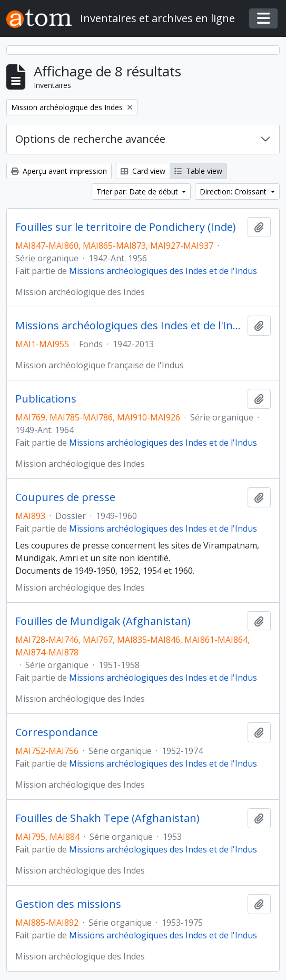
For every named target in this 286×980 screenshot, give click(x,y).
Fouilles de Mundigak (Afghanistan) (103, 621)
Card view (143, 171)
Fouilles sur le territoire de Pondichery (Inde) (126, 227)
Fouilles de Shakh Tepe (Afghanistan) (107, 818)
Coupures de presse (65, 497)
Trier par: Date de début (138, 192)
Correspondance (57, 732)
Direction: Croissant (234, 192)
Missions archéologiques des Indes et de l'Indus (163, 271)
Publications (46, 399)
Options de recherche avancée (90, 139)
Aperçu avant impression (59, 171)
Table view (198, 171)
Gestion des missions (68, 904)
